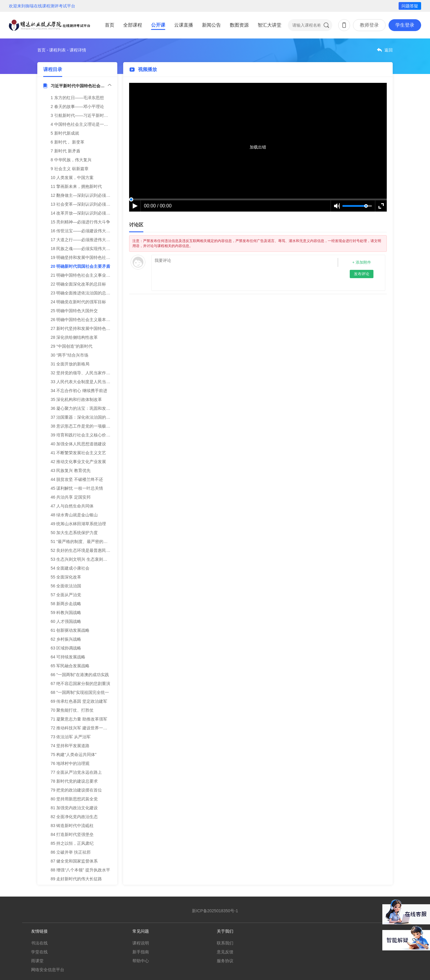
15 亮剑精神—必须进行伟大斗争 (80, 222)
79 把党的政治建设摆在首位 (76, 790)
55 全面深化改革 (66, 577)
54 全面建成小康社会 (70, 568)
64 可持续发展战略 (68, 657)
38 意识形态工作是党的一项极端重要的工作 (91, 426)
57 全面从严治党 (66, 595)
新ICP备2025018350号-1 (215, 911)
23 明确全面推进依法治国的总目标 (82, 293)
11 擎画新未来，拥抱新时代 (76, 186)
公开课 (158, 25)
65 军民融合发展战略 (70, 666)
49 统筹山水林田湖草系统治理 (78, 524)
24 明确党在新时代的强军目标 (78, 302)
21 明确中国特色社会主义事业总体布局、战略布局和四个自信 (107, 275)
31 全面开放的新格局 (70, 364)
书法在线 (39, 943)
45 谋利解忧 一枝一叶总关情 (77, 488)
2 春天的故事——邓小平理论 (77, 107)
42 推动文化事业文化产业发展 (78, 462)
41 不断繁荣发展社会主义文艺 (78, 453)
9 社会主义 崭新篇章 (70, 169)
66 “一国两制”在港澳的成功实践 (80, 675)
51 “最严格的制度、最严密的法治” (82, 541)
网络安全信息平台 (48, 970)
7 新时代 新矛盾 (65, 151)
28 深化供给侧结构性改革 (74, 337)
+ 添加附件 (361, 262)
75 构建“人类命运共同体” (74, 755)
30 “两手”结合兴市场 (69, 355)
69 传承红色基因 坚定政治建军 (79, 701)
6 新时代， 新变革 (68, 142)
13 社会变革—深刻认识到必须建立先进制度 (91, 204)
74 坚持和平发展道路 (70, 746)
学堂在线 (39, 952)
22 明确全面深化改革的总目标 (78, 284)
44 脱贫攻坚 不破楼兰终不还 (77, 479)
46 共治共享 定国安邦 (71, 497)
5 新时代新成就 (65, 133)
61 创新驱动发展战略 (70, 630)
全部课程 (133, 25)
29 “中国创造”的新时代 (72, 346)
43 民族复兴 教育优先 (71, 470)
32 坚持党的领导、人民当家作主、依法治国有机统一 (99, 373)
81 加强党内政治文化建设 (74, 808)
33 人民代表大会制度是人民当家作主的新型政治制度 (99, 382)
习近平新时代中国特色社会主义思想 (81, 86)
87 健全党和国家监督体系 (74, 861)
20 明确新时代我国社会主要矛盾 (80, 266)
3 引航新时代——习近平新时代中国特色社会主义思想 (100, 115)
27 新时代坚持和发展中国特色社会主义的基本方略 (97, 328)
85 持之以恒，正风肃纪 (72, 843)
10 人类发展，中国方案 (72, 178)
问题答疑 (410, 6)
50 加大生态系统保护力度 (74, 533)
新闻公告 (211, 25)
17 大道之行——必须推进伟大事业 (82, 240)
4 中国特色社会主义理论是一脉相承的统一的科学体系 (100, 124)
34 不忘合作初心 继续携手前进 (79, 391)
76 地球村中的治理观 (70, 763)
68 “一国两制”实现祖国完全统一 (80, 692)
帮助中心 (141, 961)
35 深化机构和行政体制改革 (76, 399)
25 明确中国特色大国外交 (74, 311)
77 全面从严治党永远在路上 (76, 772)
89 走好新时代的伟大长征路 (76, 879)
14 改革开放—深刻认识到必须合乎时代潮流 (91, 213)
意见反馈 (225, 952)
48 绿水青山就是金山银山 (74, 515)
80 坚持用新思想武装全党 (74, 799)
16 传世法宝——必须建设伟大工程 (82, 231)
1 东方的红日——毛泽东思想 (77, 98)
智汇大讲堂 (269, 25)
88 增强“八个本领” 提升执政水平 (80, 870)
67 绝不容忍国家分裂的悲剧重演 (80, 684)
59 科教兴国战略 (66, 612)
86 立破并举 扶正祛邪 (71, 852)
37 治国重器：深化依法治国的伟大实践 (87, 417)
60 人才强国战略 (66, 621)
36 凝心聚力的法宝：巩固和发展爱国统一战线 (93, 408)
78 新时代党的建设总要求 (74, 781)
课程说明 (141, 943)
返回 (389, 50)
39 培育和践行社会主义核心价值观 (82, 435)
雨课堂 (37, 961)
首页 (110, 25)
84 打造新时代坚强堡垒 (72, 834)
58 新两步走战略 (66, 604)
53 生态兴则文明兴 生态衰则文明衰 (83, 559)
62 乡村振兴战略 (66, 639)
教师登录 (369, 25)
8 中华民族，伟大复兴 (71, 160)
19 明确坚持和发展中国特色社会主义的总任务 (93, 257)
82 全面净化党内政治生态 (74, 817)
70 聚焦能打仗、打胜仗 (72, 710)
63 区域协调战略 (66, 648)
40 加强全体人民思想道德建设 (78, 444)
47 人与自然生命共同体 (72, 506)
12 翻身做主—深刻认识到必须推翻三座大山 (91, 195)
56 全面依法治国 (66, 586)
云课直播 (184, 25)
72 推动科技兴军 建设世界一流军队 (83, 728)
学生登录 (405, 25)
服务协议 (225, 961)
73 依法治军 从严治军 (71, 737)
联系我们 (225, 943)
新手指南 (141, 952)
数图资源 (239, 25)
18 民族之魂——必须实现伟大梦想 (82, 249)
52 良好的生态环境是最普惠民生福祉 (85, 550)
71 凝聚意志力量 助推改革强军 (79, 719)
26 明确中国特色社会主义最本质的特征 (87, 320)
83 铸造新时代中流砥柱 (72, 826)
